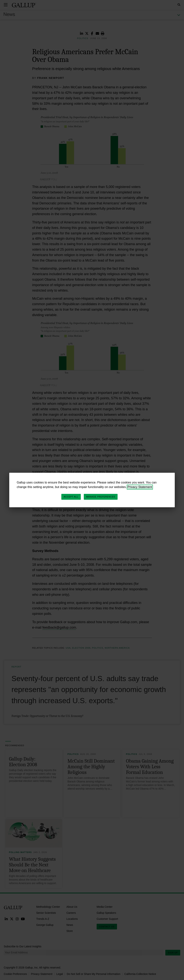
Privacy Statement (140, 487)
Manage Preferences (101, 497)
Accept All (71, 497)
